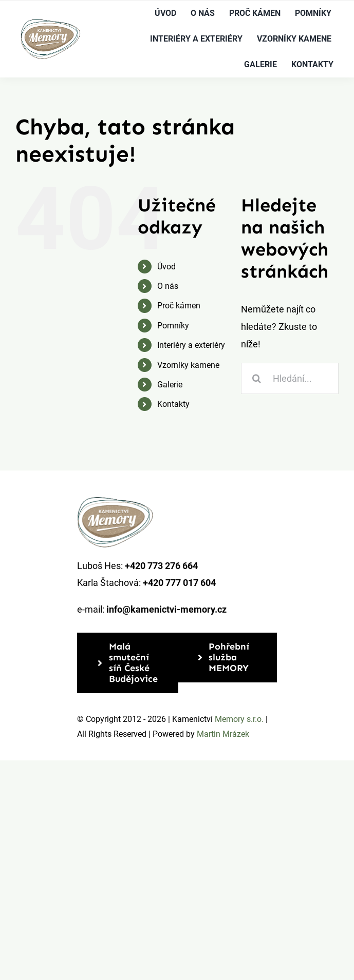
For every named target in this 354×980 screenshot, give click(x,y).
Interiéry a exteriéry (191, 345)
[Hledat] (257, 378)
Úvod (166, 267)
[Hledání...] (290, 378)
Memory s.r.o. (239, 719)
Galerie (170, 385)
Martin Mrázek (223, 734)
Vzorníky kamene (188, 365)
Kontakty (173, 404)
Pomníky (173, 326)
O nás (168, 286)
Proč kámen (179, 306)
